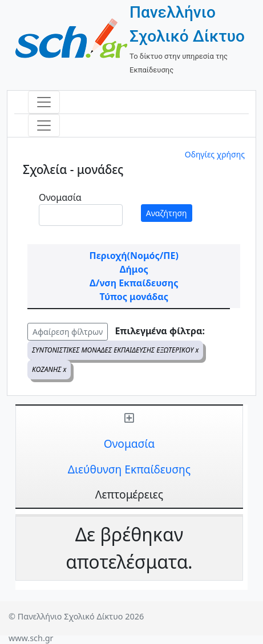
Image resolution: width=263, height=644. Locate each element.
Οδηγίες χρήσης (215, 154)
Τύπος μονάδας (134, 297)
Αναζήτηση (167, 213)
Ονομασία (60, 197)
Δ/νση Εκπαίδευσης (134, 283)
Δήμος (134, 269)
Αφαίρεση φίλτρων (68, 332)
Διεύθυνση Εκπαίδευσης (129, 469)
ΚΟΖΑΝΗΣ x (49, 369)
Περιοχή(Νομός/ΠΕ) (134, 256)
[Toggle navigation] (44, 102)
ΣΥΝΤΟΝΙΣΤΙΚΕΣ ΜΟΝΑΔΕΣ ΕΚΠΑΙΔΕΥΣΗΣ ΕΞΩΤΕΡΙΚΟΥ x (115, 350)
